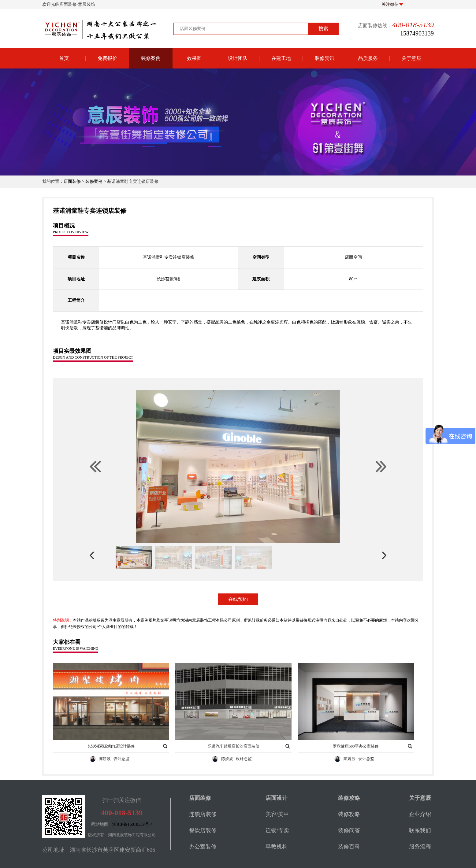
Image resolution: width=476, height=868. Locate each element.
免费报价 (107, 58)
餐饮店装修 (203, 830)
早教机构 (277, 847)
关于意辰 (411, 58)
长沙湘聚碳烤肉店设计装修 (111, 746)
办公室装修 (203, 847)
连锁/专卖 (277, 830)
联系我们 (420, 830)
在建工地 (281, 58)
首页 (64, 58)
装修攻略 (349, 814)
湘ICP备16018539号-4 (132, 824)
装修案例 (151, 58)
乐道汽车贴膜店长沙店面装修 (234, 746)
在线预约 (238, 599)
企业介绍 (420, 814)
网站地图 (100, 824)
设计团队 (238, 58)
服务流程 (420, 847)
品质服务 (368, 58)
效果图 (194, 58)
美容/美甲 (277, 814)
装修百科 (349, 847)
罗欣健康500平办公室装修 (356, 746)
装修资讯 (325, 58)
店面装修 (72, 181)
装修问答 (349, 830)
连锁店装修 (203, 814)
